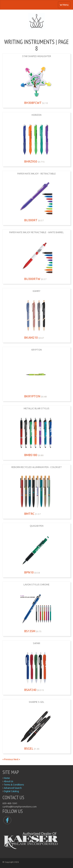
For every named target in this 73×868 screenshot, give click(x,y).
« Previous (8, 759)
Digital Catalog (11, 791)
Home (7, 778)
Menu (64, 5)
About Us (9, 781)
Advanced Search (13, 788)
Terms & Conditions (14, 785)
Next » (17, 759)
